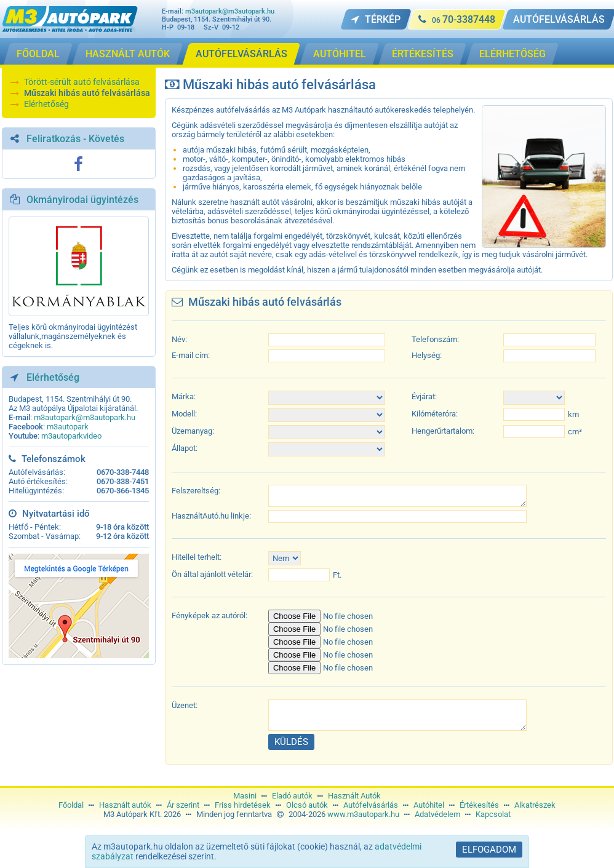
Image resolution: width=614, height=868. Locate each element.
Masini (245, 796)
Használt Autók (354, 796)
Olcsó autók (307, 805)
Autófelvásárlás (371, 805)
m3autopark (68, 427)
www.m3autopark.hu (363, 814)
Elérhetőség (46, 104)
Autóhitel (429, 805)
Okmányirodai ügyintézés (82, 200)
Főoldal (71, 805)
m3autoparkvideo (71, 436)
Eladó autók (292, 796)
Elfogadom (489, 850)
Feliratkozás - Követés (75, 139)
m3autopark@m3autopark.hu (230, 11)
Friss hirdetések (243, 805)
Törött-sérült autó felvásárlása (82, 82)
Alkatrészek (535, 805)
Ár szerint (183, 805)
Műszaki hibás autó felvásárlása (87, 93)
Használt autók (125, 805)
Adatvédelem (437, 814)
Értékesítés (479, 805)
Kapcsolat (493, 814)
